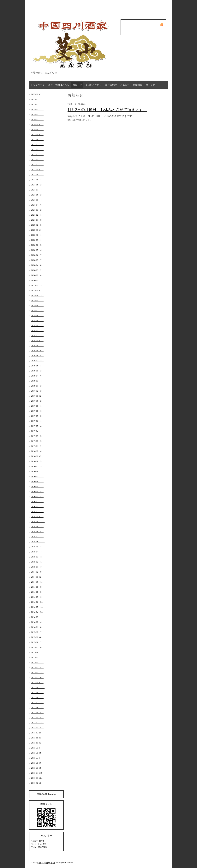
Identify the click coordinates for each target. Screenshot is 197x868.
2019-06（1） (37, 315)
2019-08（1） (37, 305)
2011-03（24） (38, 778)
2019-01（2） (37, 330)
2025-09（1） (37, 99)
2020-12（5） (37, 225)
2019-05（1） (37, 320)
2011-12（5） (37, 733)
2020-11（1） (37, 230)
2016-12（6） (37, 451)
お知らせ (77, 85)
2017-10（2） (37, 401)
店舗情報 (138, 85)
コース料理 (111, 85)
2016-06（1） (37, 481)
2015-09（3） (37, 527)
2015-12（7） (37, 511)
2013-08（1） (37, 652)
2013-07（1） (37, 657)
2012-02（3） (37, 723)
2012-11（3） (37, 682)
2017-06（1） (37, 421)
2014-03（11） (38, 617)
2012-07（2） (37, 702)
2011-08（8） (37, 753)
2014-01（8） (37, 627)
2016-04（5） (37, 491)
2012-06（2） (37, 708)
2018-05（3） (37, 371)
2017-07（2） (37, 416)
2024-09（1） (37, 129)
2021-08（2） (37, 185)
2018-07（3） (37, 361)
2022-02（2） (37, 154)
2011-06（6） (37, 763)
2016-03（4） (37, 496)
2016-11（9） (37, 456)
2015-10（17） (38, 521)
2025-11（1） (37, 94)
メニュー (125, 85)
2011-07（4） (37, 758)
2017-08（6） (37, 411)
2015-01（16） (38, 567)
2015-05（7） (37, 547)
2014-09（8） (37, 587)
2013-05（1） (37, 662)
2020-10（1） (37, 235)
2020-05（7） (37, 260)
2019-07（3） (37, 310)
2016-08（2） (37, 471)
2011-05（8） (37, 768)
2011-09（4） (37, 748)
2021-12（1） (37, 165)
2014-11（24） (38, 577)
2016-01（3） (37, 506)
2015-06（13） (38, 542)
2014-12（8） (37, 572)
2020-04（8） (37, 265)
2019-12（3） (37, 285)
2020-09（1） (37, 240)
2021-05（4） (37, 200)
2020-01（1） (37, 280)
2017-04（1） (37, 431)
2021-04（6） (37, 205)
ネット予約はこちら (59, 85)
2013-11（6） (37, 637)
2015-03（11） (38, 557)
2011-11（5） (37, 738)
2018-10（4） (37, 346)
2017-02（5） (37, 441)
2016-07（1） (37, 476)
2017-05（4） (37, 426)
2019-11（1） (37, 290)
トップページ (38, 85)
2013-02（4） (37, 667)
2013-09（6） (37, 647)
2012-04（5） (37, 718)
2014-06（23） (38, 602)
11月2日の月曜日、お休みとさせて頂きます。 (107, 110)
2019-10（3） (37, 295)
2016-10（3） (37, 461)
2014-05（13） (38, 607)
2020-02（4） (37, 275)
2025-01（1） (37, 114)
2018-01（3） (37, 386)
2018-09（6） (37, 351)
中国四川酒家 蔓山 (46, 863)
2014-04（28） (38, 612)
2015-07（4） (37, 537)
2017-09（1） (37, 406)
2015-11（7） (37, 516)
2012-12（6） (37, 677)
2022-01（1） (37, 160)
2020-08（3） (37, 245)
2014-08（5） (37, 592)
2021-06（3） (37, 195)
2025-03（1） (37, 104)
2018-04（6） (37, 376)
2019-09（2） (37, 300)
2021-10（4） (37, 175)
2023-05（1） (37, 139)
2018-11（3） (37, 341)
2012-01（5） (37, 728)
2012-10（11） (38, 687)
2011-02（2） (37, 783)
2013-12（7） (37, 632)
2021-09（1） (37, 180)
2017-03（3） (37, 436)
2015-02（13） (38, 562)
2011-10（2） (37, 743)
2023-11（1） (37, 134)
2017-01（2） (37, 446)
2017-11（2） (37, 396)
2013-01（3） (37, 672)
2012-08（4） (37, 697)
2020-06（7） (37, 255)
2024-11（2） (37, 124)
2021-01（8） (37, 220)
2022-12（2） (37, 144)
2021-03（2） (37, 210)
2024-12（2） (37, 119)
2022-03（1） (37, 149)
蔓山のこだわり (93, 85)
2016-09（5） (37, 466)
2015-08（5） (37, 532)
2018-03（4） (37, 381)
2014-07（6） (37, 597)
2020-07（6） (37, 250)
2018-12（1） (37, 335)
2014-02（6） (37, 622)
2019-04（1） (37, 325)
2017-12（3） (37, 391)
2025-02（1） (37, 109)
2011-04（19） (38, 773)
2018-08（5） (37, 356)
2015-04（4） (37, 552)
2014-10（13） (38, 582)
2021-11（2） (37, 170)
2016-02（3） (37, 501)
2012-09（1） (37, 692)
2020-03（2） (37, 270)
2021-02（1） (37, 215)
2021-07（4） (37, 190)
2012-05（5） (37, 713)
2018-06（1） (37, 366)
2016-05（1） (37, 486)
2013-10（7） (37, 642)
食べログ (150, 85)
